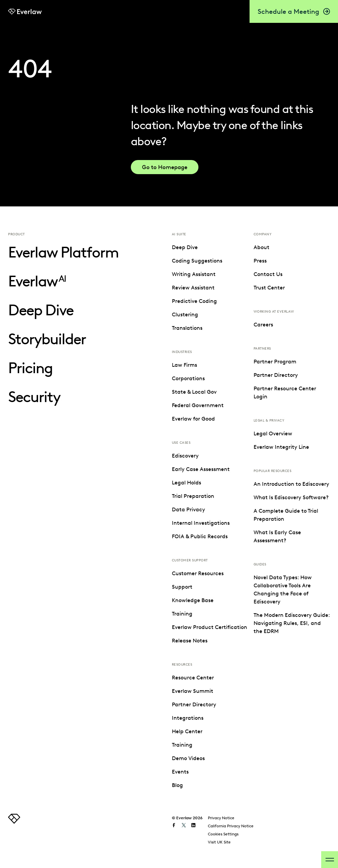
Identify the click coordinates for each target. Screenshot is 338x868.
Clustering (185, 314)
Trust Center (269, 432)
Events (262, 341)
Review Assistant (193, 288)
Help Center (269, 301)
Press (260, 405)
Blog (259, 355)
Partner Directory (276, 274)
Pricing (30, 368)
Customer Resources (198, 573)
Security (34, 397)
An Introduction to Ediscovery (291, 628)
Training (182, 614)
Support (182, 587)
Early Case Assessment (201, 469)
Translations (187, 328)
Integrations (269, 288)
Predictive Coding (194, 301)
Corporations (188, 378)
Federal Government (198, 405)
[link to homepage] (14, 820)
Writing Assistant (194, 274)
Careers (263, 469)
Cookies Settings (223, 832)
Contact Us (268, 419)
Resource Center (275, 247)
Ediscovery (185, 456)
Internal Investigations (201, 523)
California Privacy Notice (231, 824)
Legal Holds (186, 483)
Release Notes (190, 641)
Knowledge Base (193, 600)
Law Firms (184, 365)
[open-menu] (330, 860)
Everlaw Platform (63, 252)
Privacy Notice (221, 816)
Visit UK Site (219, 840)
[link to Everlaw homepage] (25, 11)
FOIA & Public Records (200, 536)
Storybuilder (47, 339)
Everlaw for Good (193, 419)
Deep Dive (41, 310)
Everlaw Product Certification (210, 627)
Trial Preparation (193, 496)
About (261, 392)
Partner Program (275, 506)
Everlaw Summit (274, 261)
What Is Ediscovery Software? (291, 642)
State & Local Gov (194, 392)
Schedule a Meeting (294, 11)
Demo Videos (270, 328)
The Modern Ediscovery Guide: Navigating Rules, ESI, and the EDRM (292, 768)
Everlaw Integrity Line (281, 591)
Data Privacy (189, 509)
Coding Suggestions (197, 261)
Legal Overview (273, 578)
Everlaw (37, 281)
